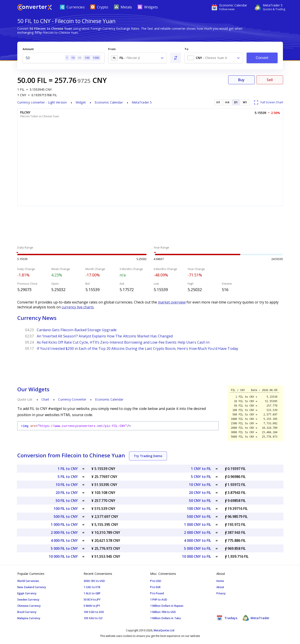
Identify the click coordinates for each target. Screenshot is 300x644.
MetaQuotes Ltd (164, 630)
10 (73, 58)
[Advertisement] (150, 226)
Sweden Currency (28, 600)
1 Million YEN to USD (163, 612)
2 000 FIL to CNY (64, 532)
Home (220, 581)
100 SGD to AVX (94, 612)
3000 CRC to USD (94, 581)
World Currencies (28, 581)
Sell (270, 80)
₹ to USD (156, 581)
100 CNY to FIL (199, 509)
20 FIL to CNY (67, 493)
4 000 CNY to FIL (198, 540)
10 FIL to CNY (67, 485)
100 (87, 58)
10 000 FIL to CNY (63, 556)
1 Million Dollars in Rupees (167, 606)
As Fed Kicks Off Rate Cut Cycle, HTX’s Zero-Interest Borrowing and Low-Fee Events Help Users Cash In (123, 342)
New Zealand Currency (32, 587)
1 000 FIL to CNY (64, 525)
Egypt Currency (27, 593)
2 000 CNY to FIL (198, 532)
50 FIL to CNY (67, 501)
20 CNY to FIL (200, 493)
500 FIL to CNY (66, 517)
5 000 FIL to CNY (64, 548)
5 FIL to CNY (68, 477)
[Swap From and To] (176, 58)
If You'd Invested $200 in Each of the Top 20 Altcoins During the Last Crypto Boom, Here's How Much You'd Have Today (138, 348)
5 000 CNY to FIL (198, 548)
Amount (28, 49)
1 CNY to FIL (201, 469)
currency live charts (78, 307)
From (112, 49)
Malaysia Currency (29, 618)
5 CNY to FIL (201, 477)
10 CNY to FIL (200, 485)
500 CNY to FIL (199, 517)
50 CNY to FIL (200, 501)
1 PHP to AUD (159, 600)
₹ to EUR (155, 587)
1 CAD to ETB (92, 587)
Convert (262, 58)
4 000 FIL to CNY (64, 540)
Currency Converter (72, 399)
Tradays (227, 618)
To (186, 49)
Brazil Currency (27, 612)
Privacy (221, 593)
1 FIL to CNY (68, 469)
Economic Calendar (109, 102)
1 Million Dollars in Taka (166, 618)
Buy (241, 80)
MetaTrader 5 (142, 102)
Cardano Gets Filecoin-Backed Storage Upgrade (77, 330)
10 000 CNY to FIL (197, 556)
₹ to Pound (157, 593)
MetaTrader (256, 618)
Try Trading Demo (148, 456)
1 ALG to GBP (92, 593)
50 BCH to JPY (92, 600)
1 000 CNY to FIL (198, 525)
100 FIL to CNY (66, 509)
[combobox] (137, 58)
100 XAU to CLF (93, 618)
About (220, 587)
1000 (96, 58)
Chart (45, 399)
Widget (81, 102)
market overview (172, 302)
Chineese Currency (29, 606)
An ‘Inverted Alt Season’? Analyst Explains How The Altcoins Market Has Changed (105, 336)
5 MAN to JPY (92, 606)
